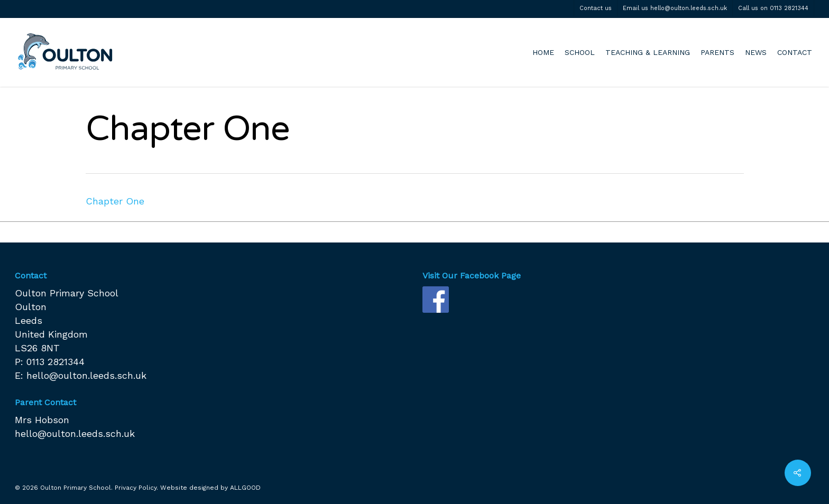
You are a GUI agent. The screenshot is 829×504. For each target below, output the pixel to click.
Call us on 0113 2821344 (773, 8)
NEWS (756, 52)
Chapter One (115, 201)
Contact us (596, 8)
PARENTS (717, 52)
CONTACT (795, 52)
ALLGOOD (245, 488)
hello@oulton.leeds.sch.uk (86, 375)
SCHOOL (580, 52)
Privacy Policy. (136, 488)
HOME (543, 52)
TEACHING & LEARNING (648, 52)
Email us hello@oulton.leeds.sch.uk (675, 8)
